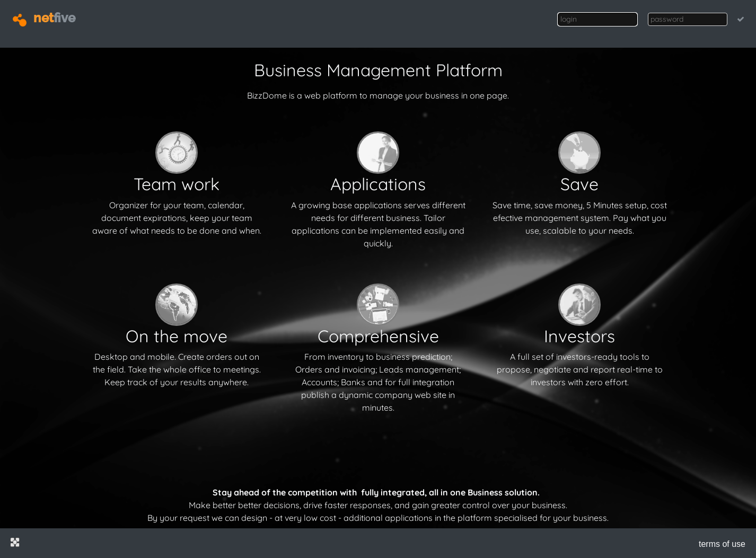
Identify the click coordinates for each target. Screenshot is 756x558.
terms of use (722, 544)
